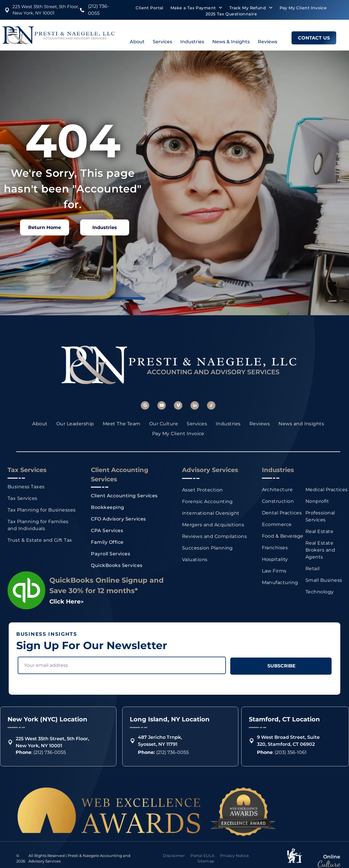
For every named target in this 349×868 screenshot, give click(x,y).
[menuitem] (149, 8)
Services (162, 42)
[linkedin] (195, 406)
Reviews (268, 42)
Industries (192, 42)
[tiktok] (211, 406)
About (137, 42)
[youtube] (162, 406)
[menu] (13, 32)
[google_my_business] (145, 406)
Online (332, 857)
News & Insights (231, 42)
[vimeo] (178, 406)
